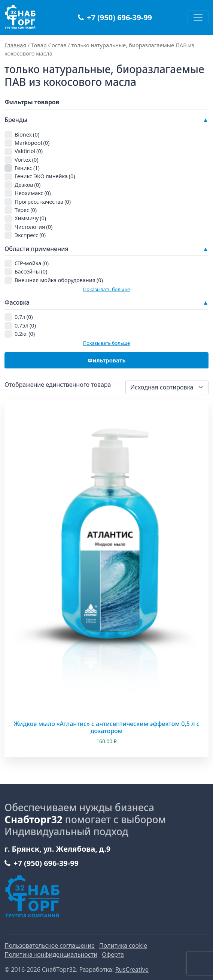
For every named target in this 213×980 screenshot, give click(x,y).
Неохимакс (33, 193)
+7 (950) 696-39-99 (115, 17)
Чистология (34, 227)
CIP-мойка (32, 263)
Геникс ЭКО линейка (45, 176)
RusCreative (132, 969)
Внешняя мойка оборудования (59, 280)
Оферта (113, 954)
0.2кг (25, 334)
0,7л (24, 317)
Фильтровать (107, 360)
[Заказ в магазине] (167, 387)
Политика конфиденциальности (51, 954)
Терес (26, 210)
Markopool (32, 143)
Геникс (27, 168)
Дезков (28, 185)
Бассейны (31, 271)
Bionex (27, 135)
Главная (15, 45)
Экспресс (30, 235)
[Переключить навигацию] (198, 18)
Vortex (27, 160)
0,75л (25, 325)
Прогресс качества (43, 202)
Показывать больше (106, 289)
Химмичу (30, 218)
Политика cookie (123, 945)
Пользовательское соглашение (50, 945)
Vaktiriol (29, 151)
